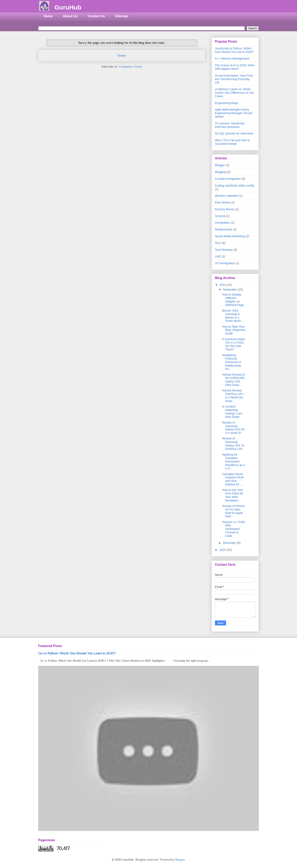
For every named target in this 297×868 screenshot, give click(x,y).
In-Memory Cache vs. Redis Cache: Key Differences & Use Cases (234, 93)
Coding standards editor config (235, 186)
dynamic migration (227, 196)
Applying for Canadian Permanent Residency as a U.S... (234, 461)
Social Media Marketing (230, 236)
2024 (223, 285)
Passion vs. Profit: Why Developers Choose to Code (234, 529)
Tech (218, 243)
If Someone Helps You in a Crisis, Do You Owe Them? (234, 344)
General (220, 216)
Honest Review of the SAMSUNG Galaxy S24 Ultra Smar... (233, 380)
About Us (70, 16)
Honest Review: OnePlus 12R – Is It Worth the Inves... (233, 396)
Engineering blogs (226, 103)
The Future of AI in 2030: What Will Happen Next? (235, 67)
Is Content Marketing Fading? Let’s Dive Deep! (232, 412)
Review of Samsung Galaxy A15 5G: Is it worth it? (234, 428)
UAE (218, 256)
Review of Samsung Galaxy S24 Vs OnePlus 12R (233, 444)
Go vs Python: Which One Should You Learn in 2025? (77, 653)
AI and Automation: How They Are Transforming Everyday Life (234, 79)
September (230, 290)
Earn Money (223, 202)
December (230, 543)
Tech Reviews (224, 250)
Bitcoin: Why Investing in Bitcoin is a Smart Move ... (233, 316)
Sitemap (121, 16)
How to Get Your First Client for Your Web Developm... (233, 495)
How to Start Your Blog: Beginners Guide (234, 330)
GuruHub (68, 7)
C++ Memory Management (232, 58)
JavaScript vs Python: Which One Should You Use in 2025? (234, 50)
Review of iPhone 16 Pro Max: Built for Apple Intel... (233, 511)
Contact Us (96, 16)
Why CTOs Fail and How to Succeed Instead (232, 142)
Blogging (221, 172)
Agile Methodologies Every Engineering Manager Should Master (234, 113)
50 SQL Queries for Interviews (234, 133)
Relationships (224, 229)
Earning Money (225, 209)
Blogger (220, 165)
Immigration (222, 223)
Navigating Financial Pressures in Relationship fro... (232, 362)
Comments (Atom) (130, 67)
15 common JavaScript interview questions (230, 125)
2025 (223, 550)
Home (48, 16)
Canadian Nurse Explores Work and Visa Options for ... (233, 479)
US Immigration (225, 263)
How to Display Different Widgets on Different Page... (234, 300)
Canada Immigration (228, 179)
